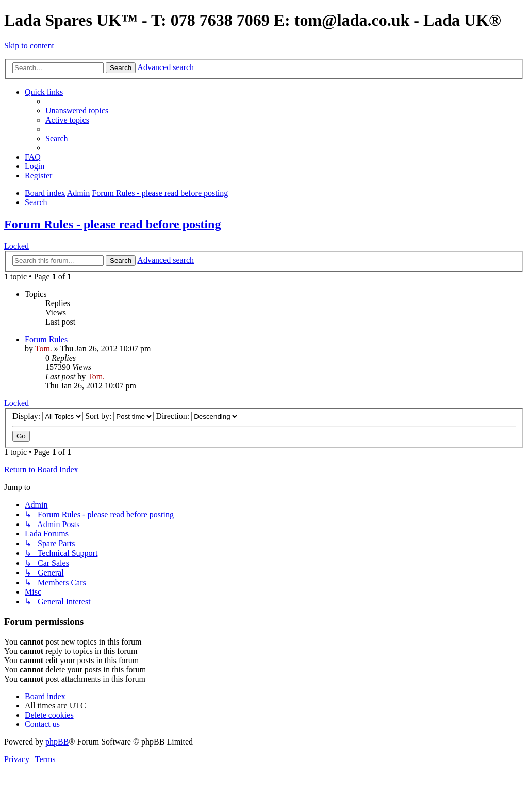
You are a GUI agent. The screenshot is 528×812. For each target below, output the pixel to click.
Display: (48, 416)
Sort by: (119, 416)
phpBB (57, 742)
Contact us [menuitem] (42, 724)
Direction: (197, 416)
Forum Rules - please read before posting (112, 224)
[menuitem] (77, 111)
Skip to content (29, 46)
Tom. (44, 349)
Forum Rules (46, 339)
